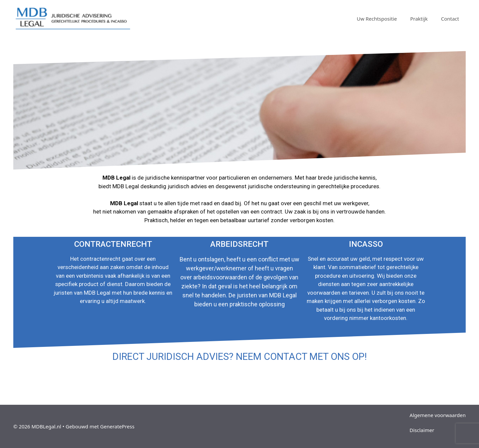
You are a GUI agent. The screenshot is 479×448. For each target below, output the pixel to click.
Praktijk (419, 19)
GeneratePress (117, 426)
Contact (450, 19)
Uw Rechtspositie (377, 19)
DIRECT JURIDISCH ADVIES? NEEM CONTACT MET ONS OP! (240, 357)
